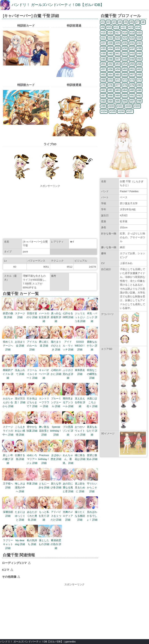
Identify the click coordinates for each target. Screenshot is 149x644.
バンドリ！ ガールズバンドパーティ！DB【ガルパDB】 (58, 5)
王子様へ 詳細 (8, 484)
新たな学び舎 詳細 (56, 484)
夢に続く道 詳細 (44, 342)
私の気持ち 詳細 (32, 540)
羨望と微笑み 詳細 (92, 455)
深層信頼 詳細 (8, 512)
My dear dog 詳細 (20, 540)
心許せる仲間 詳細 (68, 313)
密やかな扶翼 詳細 (32, 427)
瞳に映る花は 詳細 (80, 455)
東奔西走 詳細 (80, 370)
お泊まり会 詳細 (20, 342)
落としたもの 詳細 (44, 540)
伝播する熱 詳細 (20, 455)
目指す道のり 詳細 (32, 313)
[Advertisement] (50, 212)
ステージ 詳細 (20, 313)
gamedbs (70, 642)
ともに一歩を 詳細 (44, 484)
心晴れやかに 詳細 (56, 370)
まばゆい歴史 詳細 (56, 455)
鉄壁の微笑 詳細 (8, 313)
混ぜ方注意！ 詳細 (20, 398)
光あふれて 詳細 (20, 370)
